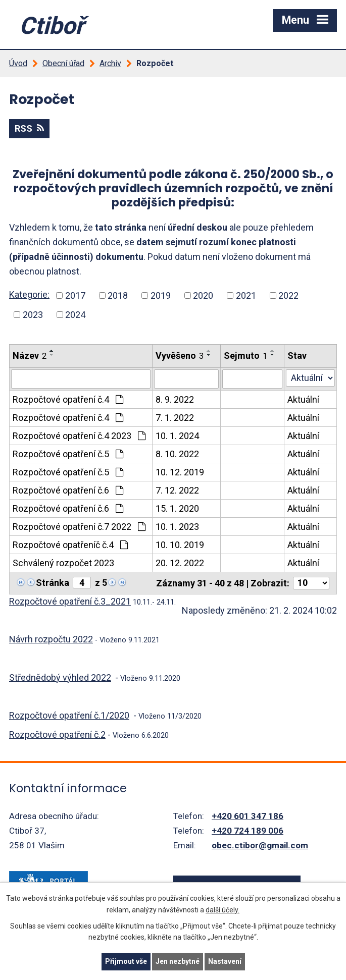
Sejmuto (245, 356)
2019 (161, 295)
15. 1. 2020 (177, 508)
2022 (288, 295)
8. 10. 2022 (177, 454)
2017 (75, 295)
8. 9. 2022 (175, 399)
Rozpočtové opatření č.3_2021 (70, 601)
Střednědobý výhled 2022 (60, 677)
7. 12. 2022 (177, 490)
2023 (33, 315)
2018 (118, 295)
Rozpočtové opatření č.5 (68, 454)
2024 (75, 315)
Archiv (110, 63)
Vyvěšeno (180, 356)
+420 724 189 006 (248, 831)
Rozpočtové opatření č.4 (68, 399)
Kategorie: (29, 294)
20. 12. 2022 (180, 563)
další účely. (223, 910)
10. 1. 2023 (177, 527)
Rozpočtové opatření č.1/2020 (69, 715)
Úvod (18, 63)
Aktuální (303, 399)
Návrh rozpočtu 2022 (51, 639)
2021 (246, 295)
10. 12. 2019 (180, 472)
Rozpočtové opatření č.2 (57, 734)
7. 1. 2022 (175, 418)
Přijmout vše (126, 961)
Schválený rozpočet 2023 (63, 563)
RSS (29, 128)
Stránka (53, 583)
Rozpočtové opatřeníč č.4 (70, 545)
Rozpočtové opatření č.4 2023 (79, 436)
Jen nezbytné (178, 961)
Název (30, 356)
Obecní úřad (63, 63)
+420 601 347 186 (248, 816)
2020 (203, 295)
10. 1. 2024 (177, 436)
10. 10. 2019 (180, 545)
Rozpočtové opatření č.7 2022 (79, 527)
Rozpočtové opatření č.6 (68, 490)
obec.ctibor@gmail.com (260, 845)
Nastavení (225, 961)
